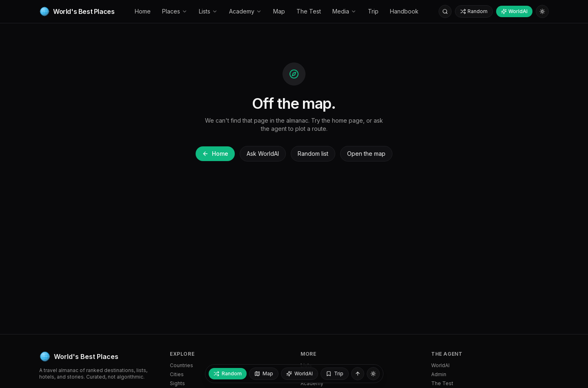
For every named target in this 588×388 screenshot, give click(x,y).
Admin (439, 374)
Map (279, 11)
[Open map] (264, 374)
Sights (177, 383)
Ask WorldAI (263, 154)
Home (143, 11)
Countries (182, 365)
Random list (313, 154)
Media (344, 11)
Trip (373, 11)
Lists (208, 11)
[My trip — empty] (335, 374)
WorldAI (514, 11)
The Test (309, 11)
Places (175, 11)
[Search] (445, 11)
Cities (177, 374)
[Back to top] (358, 374)
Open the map (366, 154)
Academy (245, 11)
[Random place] (228, 374)
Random (474, 11)
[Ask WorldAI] (300, 374)
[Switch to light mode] (542, 11)
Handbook (404, 11)
